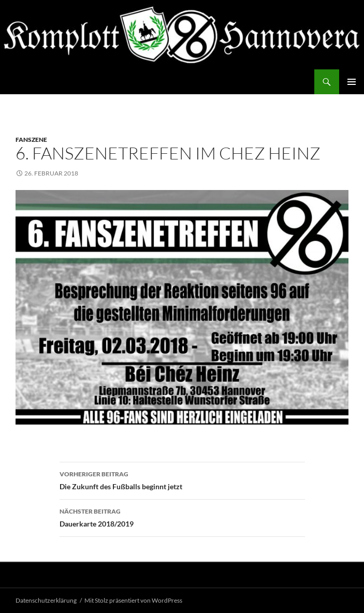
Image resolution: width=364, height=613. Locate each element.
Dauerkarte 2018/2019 (182, 517)
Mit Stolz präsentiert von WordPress (133, 600)
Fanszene (31, 140)
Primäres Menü (352, 82)
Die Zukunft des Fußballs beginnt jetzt (182, 479)
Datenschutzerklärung (46, 600)
